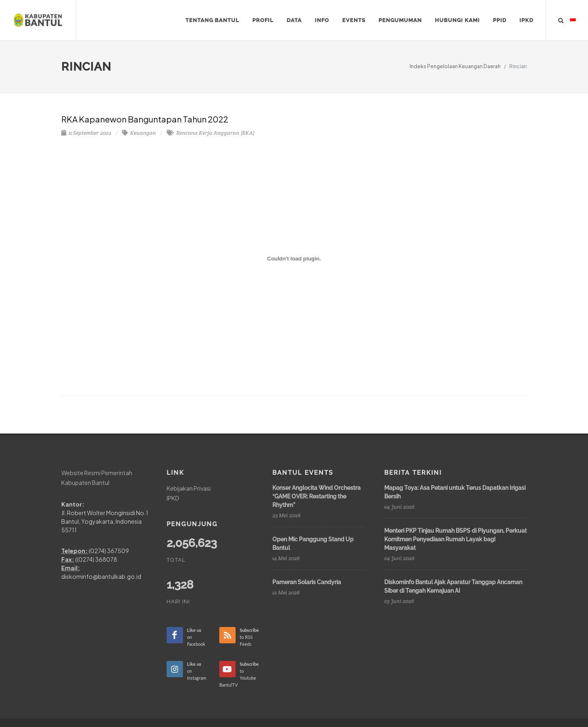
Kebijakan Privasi (189, 488)
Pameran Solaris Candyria (307, 582)
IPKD (173, 498)
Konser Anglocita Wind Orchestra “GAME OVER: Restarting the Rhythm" (316, 496)
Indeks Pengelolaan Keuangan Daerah (455, 66)
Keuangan (139, 133)
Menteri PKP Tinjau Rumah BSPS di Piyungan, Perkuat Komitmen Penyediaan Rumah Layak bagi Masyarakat (455, 539)
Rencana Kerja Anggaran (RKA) (210, 133)
